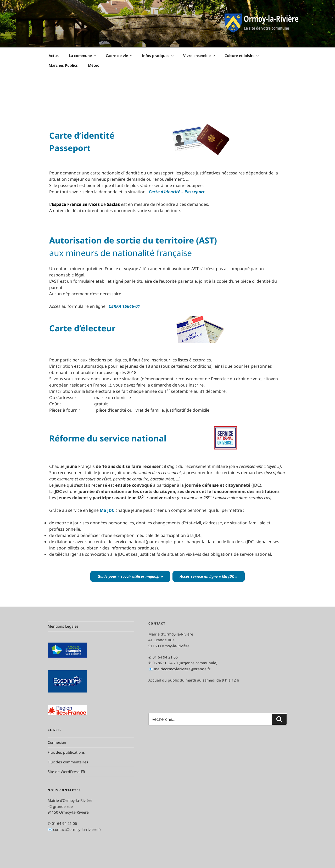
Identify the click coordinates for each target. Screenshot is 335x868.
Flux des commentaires (68, 762)
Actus (54, 56)
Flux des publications (66, 752)
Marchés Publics (63, 65)
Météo (94, 65)
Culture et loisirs (242, 56)
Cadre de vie (119, 56)
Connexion (57, 742)
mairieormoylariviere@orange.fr (182, 669)
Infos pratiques (158, 56)
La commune (83, 56)
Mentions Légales (63, 626)
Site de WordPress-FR (66, 772)
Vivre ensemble (199, 56)
